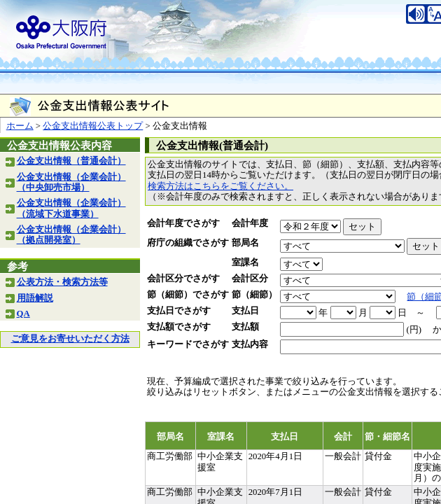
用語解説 (35, 298)
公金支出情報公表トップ (93, 126)
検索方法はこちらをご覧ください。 (220, 186)
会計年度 (250, 223)
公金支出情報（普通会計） (71, 161)
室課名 (245, 262)
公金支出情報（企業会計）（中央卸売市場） (71, 182)
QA (23, 314)
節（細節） (254, 295)
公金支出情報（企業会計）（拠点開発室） (71, 235)
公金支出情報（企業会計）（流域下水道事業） (71, 208)
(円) (414, 330)
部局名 (245, 243)
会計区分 (250, 279)
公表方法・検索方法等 (62, 282)
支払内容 (250, 344)
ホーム (20, 126)
